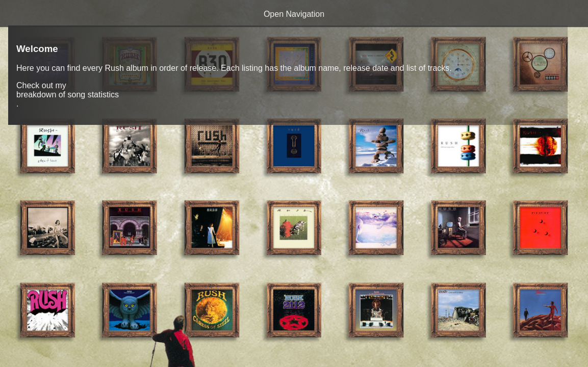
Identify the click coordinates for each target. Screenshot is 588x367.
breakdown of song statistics (68, 95)
